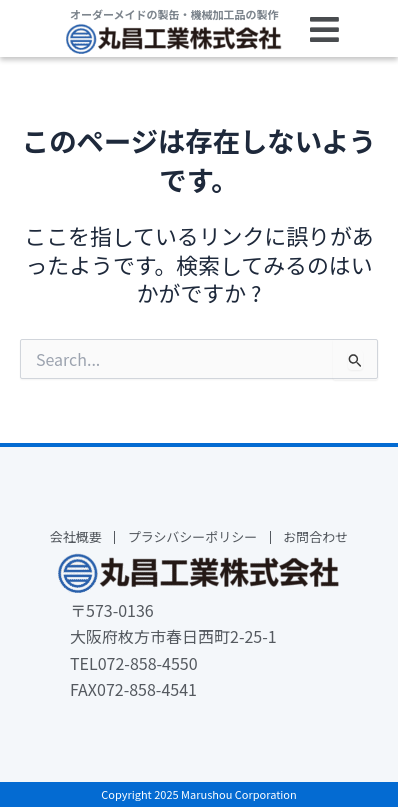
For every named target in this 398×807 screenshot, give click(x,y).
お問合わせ (315, 537)
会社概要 (76, 537)
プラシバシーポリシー (192, 537)
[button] (325, 30)
